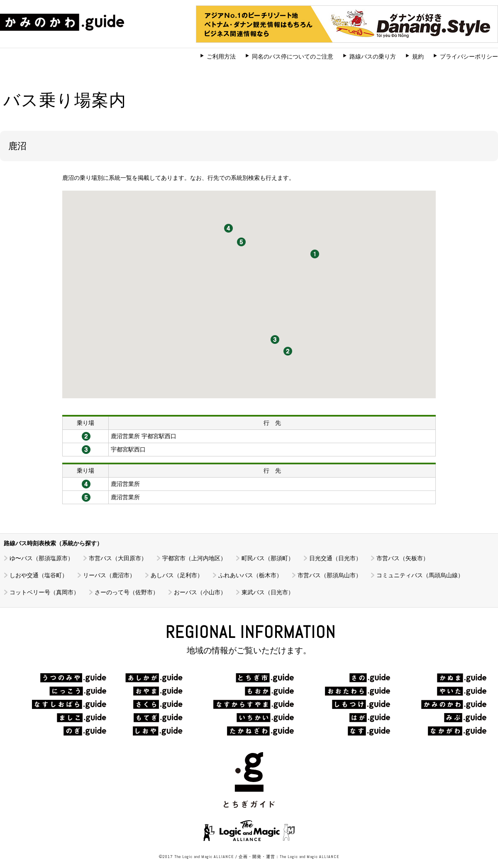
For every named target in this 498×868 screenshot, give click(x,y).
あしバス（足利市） (177, 575)
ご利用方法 (221, 56)
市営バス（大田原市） (118, 558)
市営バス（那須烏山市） (330, 575)
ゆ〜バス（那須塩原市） (41, 558)
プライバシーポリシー (469, 56)
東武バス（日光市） (268, 592)
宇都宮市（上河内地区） (194, 558)
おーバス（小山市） (200, 592)
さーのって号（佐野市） (127, 592)
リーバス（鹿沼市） (109, 575)
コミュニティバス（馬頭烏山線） (420, 575)
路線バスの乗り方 (373, 56)
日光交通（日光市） (335, 558)
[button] (288, 351)
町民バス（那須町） (268, 558)
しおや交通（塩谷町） (39, 575)
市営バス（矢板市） (403, 558)
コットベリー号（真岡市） (44, 592)
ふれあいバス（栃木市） (250, 575)
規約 (418, 56)
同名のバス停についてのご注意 (293, 56)
